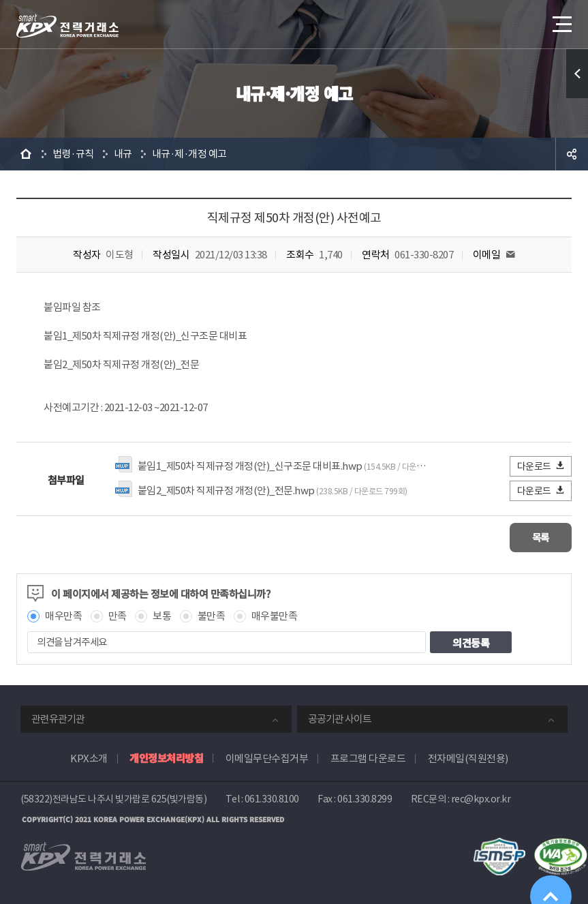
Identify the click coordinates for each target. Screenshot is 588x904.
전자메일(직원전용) (468, 758)
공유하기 (572, 154)
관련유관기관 (58, 718)
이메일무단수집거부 (267, 758)
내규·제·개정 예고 (189, 154)
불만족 (212, 615)
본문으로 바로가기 (0, 0)
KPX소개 (89, 758)
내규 (123, 154)
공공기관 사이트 (340, 718)
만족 (118, 615)
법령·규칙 (73, 154)
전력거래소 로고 (67, 26)
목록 (531, 537)
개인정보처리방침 (166, 757)
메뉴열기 (561, 20)
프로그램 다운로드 (368, 758)
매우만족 (63, 615)
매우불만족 (275, 615)
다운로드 (541, 466)
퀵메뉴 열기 (577, 74)
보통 (162, 615)
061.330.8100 (272, 798)
